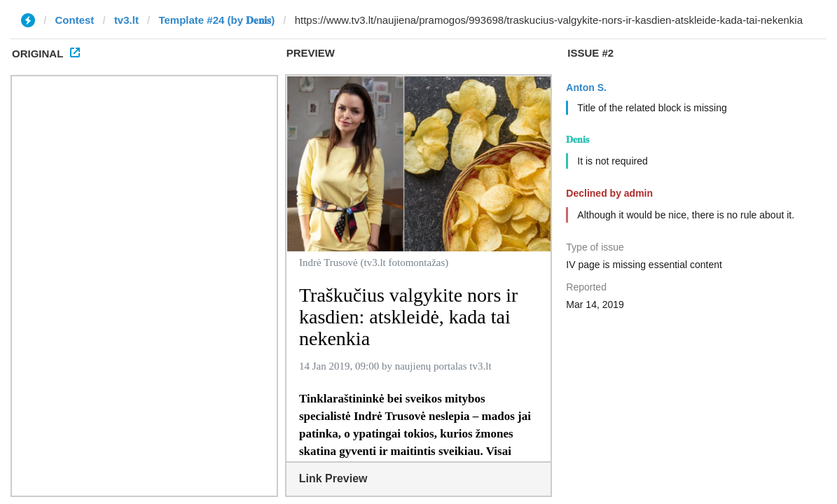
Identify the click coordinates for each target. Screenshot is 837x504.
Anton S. (586, 87)
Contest (75, 20)
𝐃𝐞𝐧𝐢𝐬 (577, 139)
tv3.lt (126, 20)
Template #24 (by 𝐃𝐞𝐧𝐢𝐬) (216, 20)
